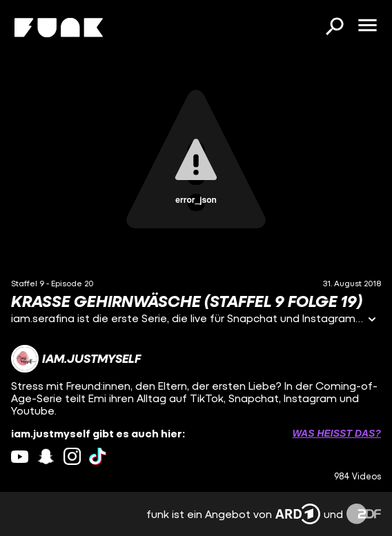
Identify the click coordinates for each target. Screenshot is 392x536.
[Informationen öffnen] (372, 320)
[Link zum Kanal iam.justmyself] (76, 359)
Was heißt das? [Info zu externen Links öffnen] (337, 433)
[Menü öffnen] (367, 26)
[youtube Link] (20, 456)
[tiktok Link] (98, 456)
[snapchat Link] (46, 456)
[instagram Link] (72, 456)
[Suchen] (334, 28)
